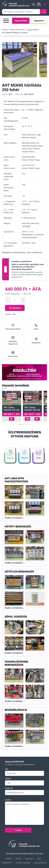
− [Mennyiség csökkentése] (8, 300)
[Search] (43, 12)
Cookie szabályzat (23, 863)
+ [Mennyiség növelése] (23, 300)
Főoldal (5, 30)
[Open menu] (7, 21)
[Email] (39, 5)
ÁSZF (39, 859)
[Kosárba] (12, 419)
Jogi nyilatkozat (41, 863)
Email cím (9, 788)
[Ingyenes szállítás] (24, 372)
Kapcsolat (29, 859)
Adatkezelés (7, 863)
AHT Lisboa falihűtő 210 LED (12, 409)
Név (7, 769)
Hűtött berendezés (17, 30)
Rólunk (18, 859)
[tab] (20, 424)
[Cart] (45, 5)
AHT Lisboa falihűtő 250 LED (32, 409)
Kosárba (15, 308)
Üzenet (8, 800)
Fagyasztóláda (32, 30)
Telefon (8, 779)
